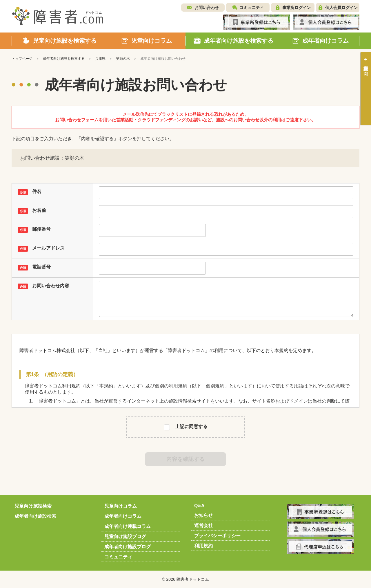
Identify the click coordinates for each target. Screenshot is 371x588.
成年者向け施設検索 (35, 516)
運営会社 (203, 525)
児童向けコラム (121, 506)
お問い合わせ (207, 8)
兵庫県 (100, 59)
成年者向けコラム (123, 516)
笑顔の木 (123, 59)
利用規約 (203, 546)
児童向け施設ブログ (125, 536)
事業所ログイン (297, 8)
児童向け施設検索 (33, 506)
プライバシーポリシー (217, 536)
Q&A (199, 506)
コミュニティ (252, 8)
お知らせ (203, 515)
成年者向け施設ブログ (128, 547)
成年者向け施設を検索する (64, 59)
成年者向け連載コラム (128, 526)
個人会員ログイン (341, 8)
